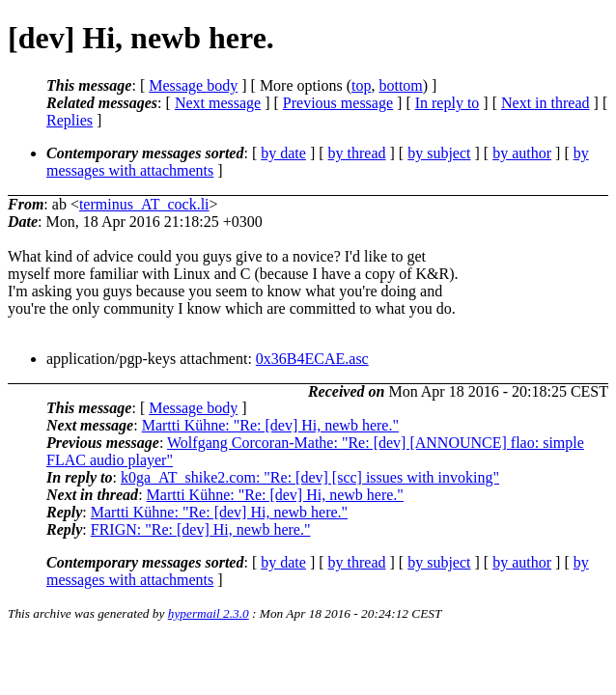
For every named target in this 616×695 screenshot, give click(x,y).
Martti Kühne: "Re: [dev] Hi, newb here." (270, 425)
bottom (400, 85)
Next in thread (546, 103)
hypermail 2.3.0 (209, 613)
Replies (70, 120)
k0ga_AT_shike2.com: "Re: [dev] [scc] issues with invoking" (310, 477)
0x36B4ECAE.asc (312, 359)
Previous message (338, 103)
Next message (218, 103)
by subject (439, 153)
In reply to (448, 103)
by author (522, 153)
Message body (193, 85)
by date (283, 153)
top (361, 85)
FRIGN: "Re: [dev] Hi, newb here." (201, 529)
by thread (357, 153)
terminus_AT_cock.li (144, 204)
